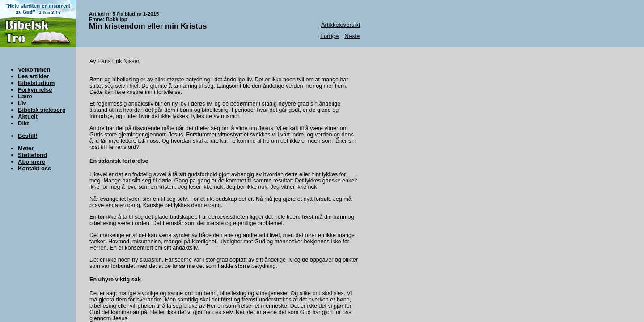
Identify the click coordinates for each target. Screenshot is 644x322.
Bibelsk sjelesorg (42, 110)
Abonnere (32, 162)
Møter (26, 148)
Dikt (23, 123)
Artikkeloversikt (341, 25)
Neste (352, 36)
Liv (22, 103)
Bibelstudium (36, 83)
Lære (25, 96)
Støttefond (32, 155)
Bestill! (28, 136)
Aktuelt (28, 117)
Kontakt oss (34, 168)
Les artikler (33, 76)
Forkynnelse (35, 90)
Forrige (329, 36)
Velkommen (34, 70)
